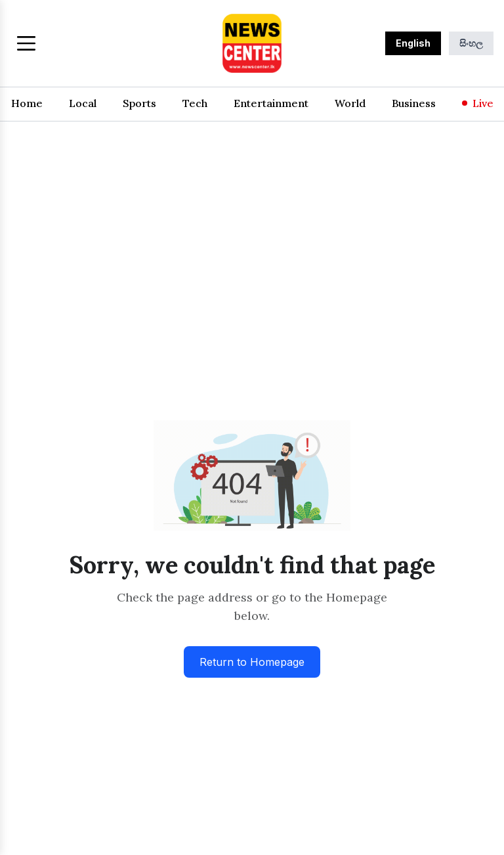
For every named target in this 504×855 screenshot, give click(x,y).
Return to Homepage (252, 662)
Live (478, 103)
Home (27, 103)
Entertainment (271, 103)
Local (83, 103)
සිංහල (471, 43)
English (413, 43)
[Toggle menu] (26, 43)
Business (414, 103)
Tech (195, 103)
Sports (139, 103)
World (350, 103)
